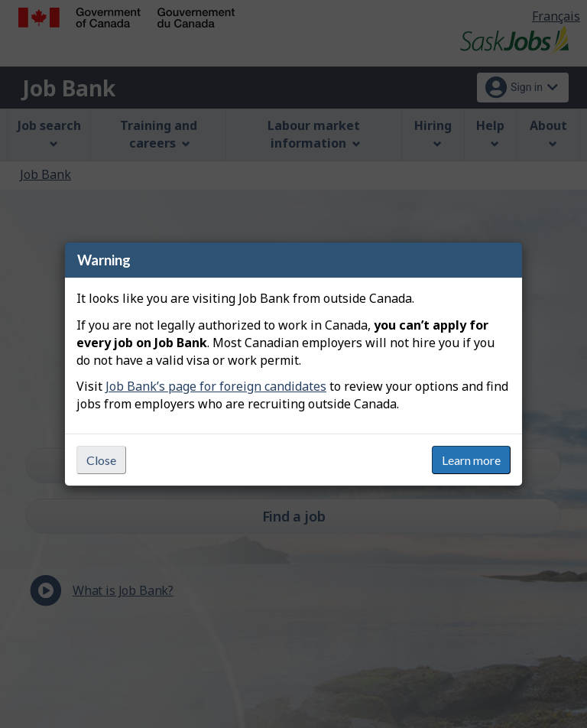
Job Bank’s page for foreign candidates (216, 386)
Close (101, 460)
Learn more (471, 460)
